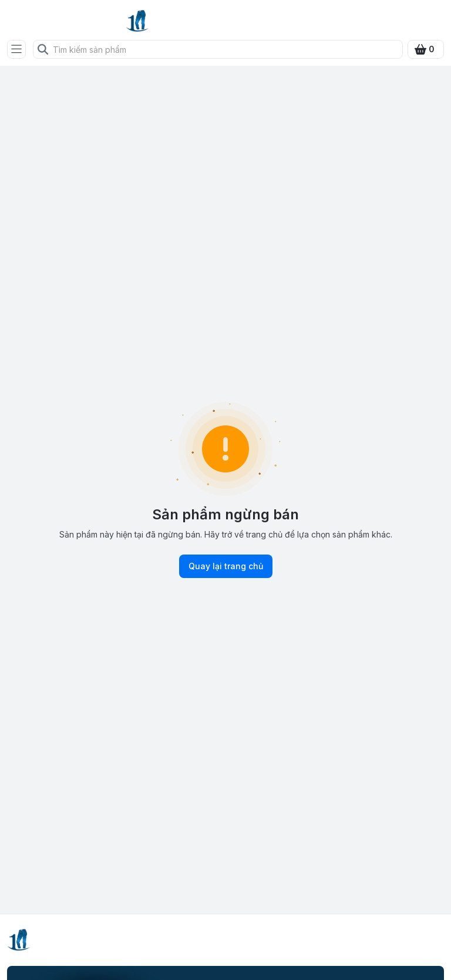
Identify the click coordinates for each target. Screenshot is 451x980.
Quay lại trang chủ (226, 566)
